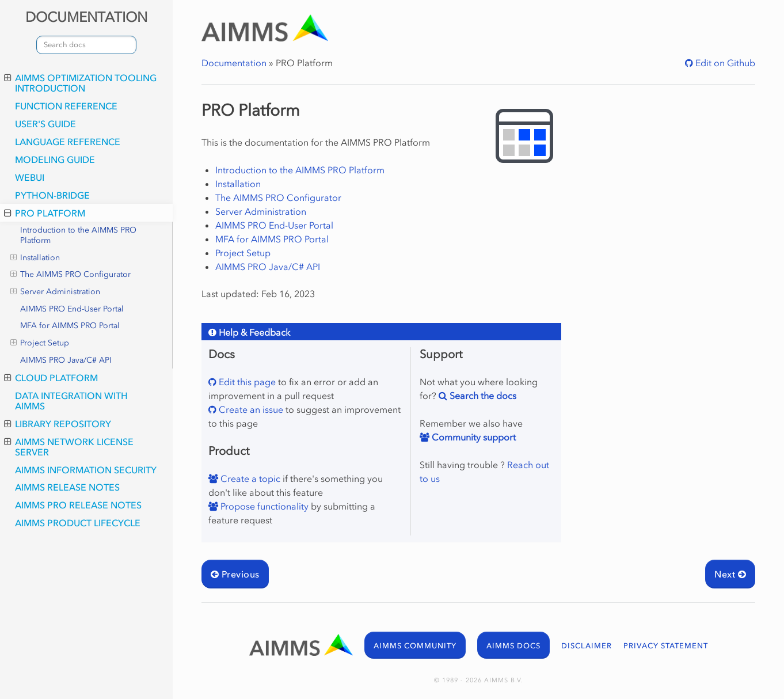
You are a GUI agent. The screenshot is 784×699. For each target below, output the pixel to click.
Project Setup (40, 343)
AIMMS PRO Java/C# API (66, 360)
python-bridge (52, 195)
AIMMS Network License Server (69, 447)
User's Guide (45, 124)
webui (30, 177)
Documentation (234, 63)
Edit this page (246, 382)
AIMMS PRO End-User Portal (72, 309)
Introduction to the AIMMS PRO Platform (78, 235)
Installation (35, 258)
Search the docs (482, 396)
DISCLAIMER (587, 646)
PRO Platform (45, 213)
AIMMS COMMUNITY (415, 646)
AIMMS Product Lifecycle (78, 523)
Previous (235, 574)
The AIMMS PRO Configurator (71, 275)
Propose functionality (263, 506)
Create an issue (250, 409)
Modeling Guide (55, 159)
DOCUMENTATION (86, 17)
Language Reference (68, 142)
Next (730, 574)
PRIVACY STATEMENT (666, 646)
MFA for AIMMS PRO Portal (70, 326)
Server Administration (55, 292)
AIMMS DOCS (513, 646)
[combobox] (86, 45)
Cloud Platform (51, 378)
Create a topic (249, 478)
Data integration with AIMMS (71, 401)
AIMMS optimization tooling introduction (80, 83)
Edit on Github (724, 63)
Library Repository (58, 424)
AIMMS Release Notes (67, 487)
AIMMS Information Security (86, 470)
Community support (473, 437)
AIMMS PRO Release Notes (78, 505)
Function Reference (66, 106)
